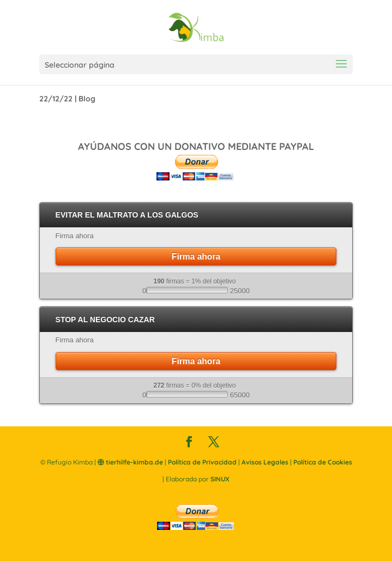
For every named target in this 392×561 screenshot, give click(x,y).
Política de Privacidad (202, 462)
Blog (87, 99)
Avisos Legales (265, 462)
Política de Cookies (323, 462)
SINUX (220, 479)
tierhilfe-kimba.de (130, 462)
